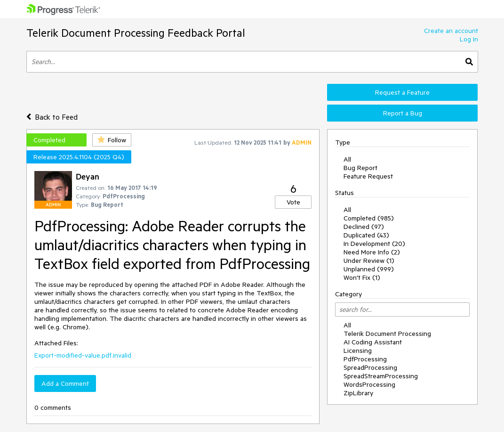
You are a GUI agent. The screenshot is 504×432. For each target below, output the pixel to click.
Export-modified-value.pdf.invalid (83, 355)
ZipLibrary (358, 393)
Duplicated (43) (366, 235)
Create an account (451, 31)
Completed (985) (369, 218)
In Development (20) (374, 244)
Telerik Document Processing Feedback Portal (136, 33)
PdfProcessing (365, 359)
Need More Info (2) (372, 252)
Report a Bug (403, 113)
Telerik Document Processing (387, 334)
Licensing (358, 350)
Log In (469, 39)
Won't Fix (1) (362, 277)
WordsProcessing (369, 384)
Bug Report (360, 168)
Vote (293, 202)
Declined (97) (364, 227)
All (347, 159)
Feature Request (368, 176)
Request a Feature (402, 92)
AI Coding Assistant (373, 342)
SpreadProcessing (370, 367)
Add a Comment (65, 383)
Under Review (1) (369, 261)
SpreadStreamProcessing (381, 376)
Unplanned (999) (369, 269)
